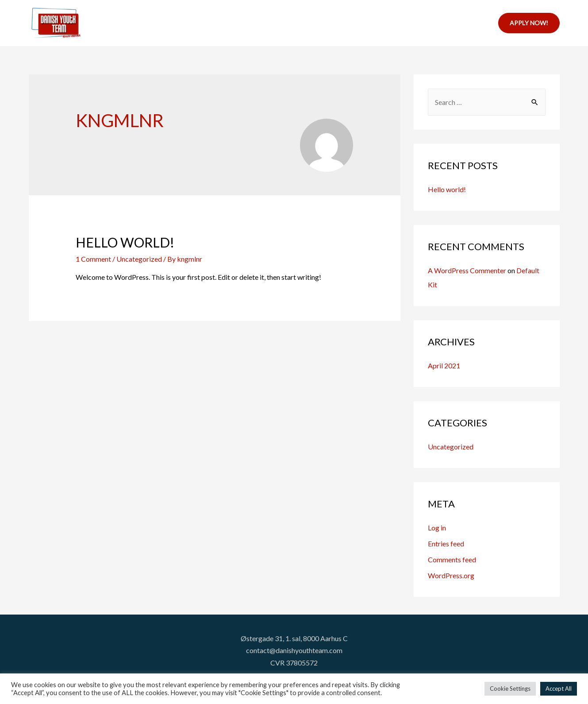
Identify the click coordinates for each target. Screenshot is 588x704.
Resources (313, 23)
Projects (254, 23)
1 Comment (93, 259)
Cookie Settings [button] (510, 689)
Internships (368, 23)
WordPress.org (451, 575)
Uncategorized (451, 447)
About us (420, 23)
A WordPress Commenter (467, 270)
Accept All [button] (559, 689)
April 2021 (444, 366)
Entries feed (446, 543)
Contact (467, 23)
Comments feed (452, 559)
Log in (437, 528)
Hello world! (125, 242)
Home (212, 23)
